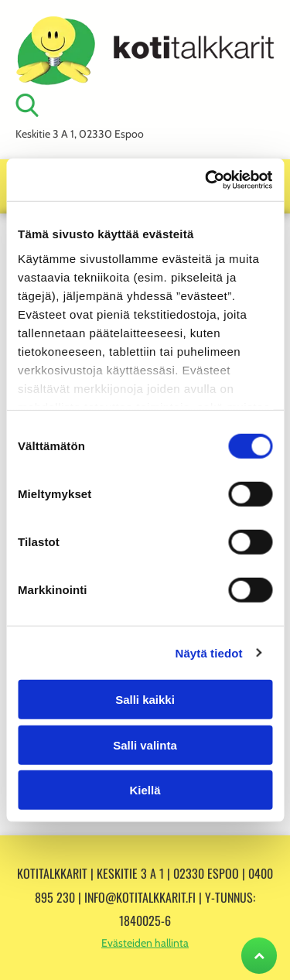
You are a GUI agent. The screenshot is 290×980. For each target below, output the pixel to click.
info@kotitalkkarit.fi (140, 897)
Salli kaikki (145, 700)
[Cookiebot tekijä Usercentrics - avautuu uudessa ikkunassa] (206, 179)
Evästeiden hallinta (145, 943)
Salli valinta (145, 744)
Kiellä (145, 790)
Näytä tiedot (209, 652)
